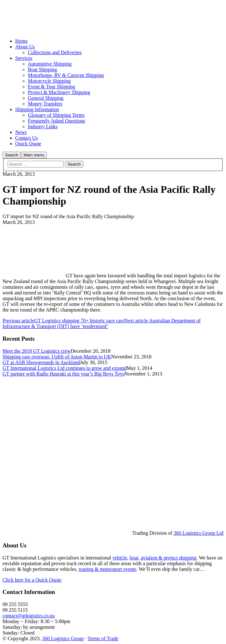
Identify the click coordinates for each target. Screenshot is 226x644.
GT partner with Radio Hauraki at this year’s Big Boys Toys (63, 374)
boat (134, 558)
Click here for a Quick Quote (32, 580)
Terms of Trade (103, 638)
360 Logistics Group (63, 638)
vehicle (120, 558)
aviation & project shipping (169, 558)
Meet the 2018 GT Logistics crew (37, 351)
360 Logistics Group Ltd (198, 533)
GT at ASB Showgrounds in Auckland (41, 362)
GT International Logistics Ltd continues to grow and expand (65, 368)
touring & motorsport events (108, 569)
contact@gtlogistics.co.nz (29, 616)
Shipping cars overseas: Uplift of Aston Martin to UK (57, 357)
